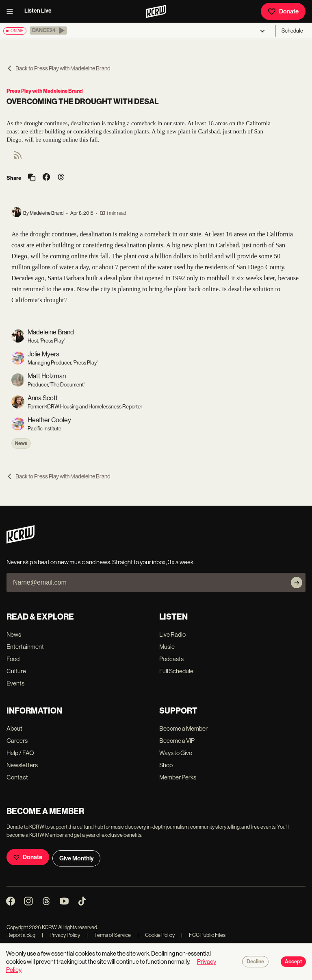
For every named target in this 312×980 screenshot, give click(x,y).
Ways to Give (176, 753)
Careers (17, 741)
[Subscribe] (297, 583)
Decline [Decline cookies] (255, 962)
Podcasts (171, 659)
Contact (17, 777)
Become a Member (183, 728)
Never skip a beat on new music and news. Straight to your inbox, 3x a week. (101, 562)
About (14, 728)
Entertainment (25, 647)
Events (15, 683)
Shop (166, 765)
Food (13, 659)
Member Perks (178, 777)
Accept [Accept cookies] (293, 962)
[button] (48, 31)
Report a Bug (21, 935)
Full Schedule (176, 671)
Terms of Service (109, 935)
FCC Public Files (203, 935)
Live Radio (172, 634)
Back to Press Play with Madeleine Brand (58, 68)
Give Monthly (76, 858)
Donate (283, 11)
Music (167, 647)
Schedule (292, 31)
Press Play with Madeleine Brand (45, 91)
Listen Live (38, 11)
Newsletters (22, 765)
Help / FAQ (20, 753)
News (21, 443)
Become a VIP (177, 741)
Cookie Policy (156, 935)
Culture (16, 671)
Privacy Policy (61, 935)
